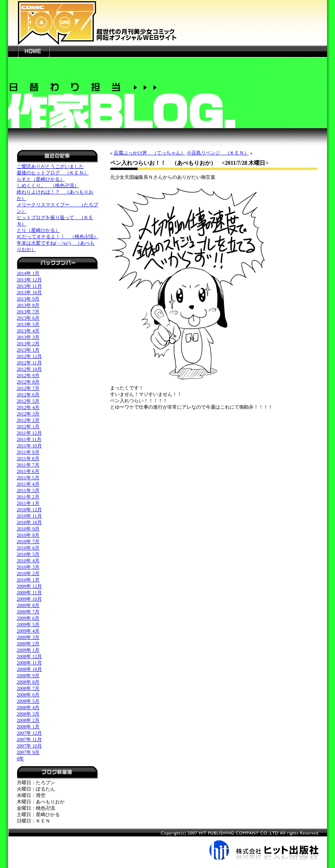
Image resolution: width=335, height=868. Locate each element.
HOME (33, 51)
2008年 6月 (28, 695)
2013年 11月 (29, 286)
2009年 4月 (28, 631)
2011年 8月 (28, 459)
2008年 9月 (28, 676)
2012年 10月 (29, 369)
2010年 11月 (29, 516)
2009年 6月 (28, 618)
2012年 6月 (28, 395)
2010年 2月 (28, 573)
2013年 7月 (28, 312)
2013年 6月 (28, 318)
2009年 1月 (28, 650)
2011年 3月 (28, 490)
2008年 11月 (29, 663)
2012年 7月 (28, 388)
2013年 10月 (29, 293)
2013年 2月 (28, 344)
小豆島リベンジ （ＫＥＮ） (218, 153)
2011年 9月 (28, 452)
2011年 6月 (28, 471)
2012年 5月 (28, 401)
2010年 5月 (28, 554)
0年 (20, 759)
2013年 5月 (28, 324)
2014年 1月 (28, 273)
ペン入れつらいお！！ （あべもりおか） (163, 163)
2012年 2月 (28, 420)
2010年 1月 (28, 580)
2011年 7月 (28, 465)
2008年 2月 (28, 720)
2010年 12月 (29, 510)
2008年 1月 (28, 727)
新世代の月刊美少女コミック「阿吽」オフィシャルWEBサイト (167, 23)
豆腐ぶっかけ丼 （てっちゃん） (150, 153)
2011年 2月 (28, 497)
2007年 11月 (29, 739)
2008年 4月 (28, 708)
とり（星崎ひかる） (38, 230)
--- (13, 51)
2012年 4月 (28, 407)
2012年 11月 (29, 363)
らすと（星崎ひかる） (41, 179)
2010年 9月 (28, 529)
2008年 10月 (29, 669)
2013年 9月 (28, 299)
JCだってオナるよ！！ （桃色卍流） (58, 237)
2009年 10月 (29, 599)
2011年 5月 (28, 478)
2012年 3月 (28, 414)
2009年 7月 (28, 612)
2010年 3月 (28, 567)
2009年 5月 (28, 625)
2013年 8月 (28, 305)
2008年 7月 (28, 688)
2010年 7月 (28, 542)
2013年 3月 (28, 337)
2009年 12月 (29, 586)
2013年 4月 (28, 331)
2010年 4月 (28, 561)
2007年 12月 (29, 733)
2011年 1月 (28, 503)
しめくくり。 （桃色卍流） (48, 186)
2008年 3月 (28, 714)
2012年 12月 (29, 356)
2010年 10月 (29, 522)
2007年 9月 (28, 752)
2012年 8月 (28, 382)
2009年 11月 (29, 593)
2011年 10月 (29, 446)
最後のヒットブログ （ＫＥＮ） (53, 173)
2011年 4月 (28, 484)
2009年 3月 (28, 637)
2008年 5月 (28, 701)
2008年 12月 (29, 656)
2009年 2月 (28, 644)
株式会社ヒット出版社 (167, 844)
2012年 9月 (28, 376)
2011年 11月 (29, 439)
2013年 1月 (28, 350)
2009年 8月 (28, 605)
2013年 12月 (29, 280)
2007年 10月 (29, 746)
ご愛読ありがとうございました (50, 166)
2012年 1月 (28, 427)
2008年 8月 (28, 682)
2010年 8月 (28, 535)
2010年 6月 (28, 548)
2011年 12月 (29, 433)
